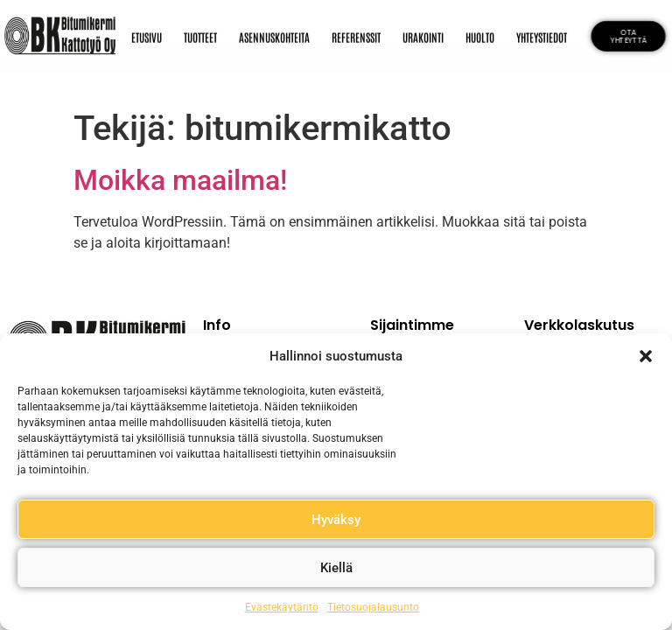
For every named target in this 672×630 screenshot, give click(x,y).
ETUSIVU (147, 35)
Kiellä (336, 568)
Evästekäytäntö (282, 607)
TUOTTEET (200, 35)
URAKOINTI (423, 35)
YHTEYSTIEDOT (542, 35)
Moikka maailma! (180, 180)
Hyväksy (336, 520)
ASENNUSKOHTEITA (274, 35)
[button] (646, 356)
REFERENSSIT (356, 35)
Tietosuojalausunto (373, 607)
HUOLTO (480, 35)
